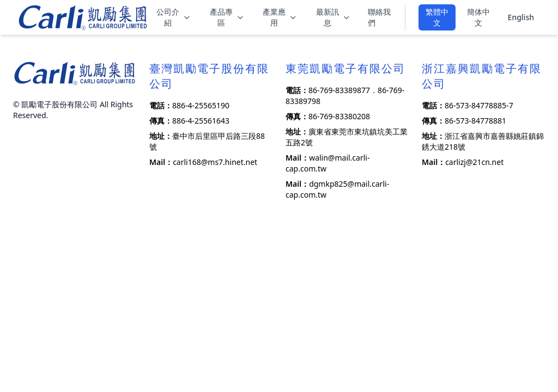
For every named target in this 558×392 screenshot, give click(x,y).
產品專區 (227, 17)
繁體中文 (437, 17)
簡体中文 (478, 17)
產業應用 (280, 17)
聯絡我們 (379, 17)
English (521, 17)
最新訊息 (333, 17)
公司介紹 (174, 17)
